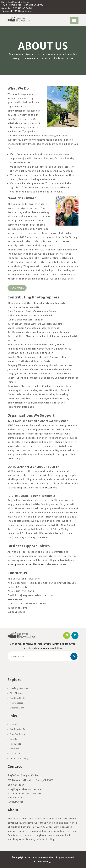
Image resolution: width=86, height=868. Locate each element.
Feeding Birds (17, 698)
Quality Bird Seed (19, 688)
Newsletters (16, 703)
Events (13, 739)
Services (14, 749)
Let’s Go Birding (19, 758)
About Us (15, 753)
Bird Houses (16, 693)
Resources (15, 744)
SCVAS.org (51, 488)
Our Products (17, 734)
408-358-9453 (16, 785)
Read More (17, 288)
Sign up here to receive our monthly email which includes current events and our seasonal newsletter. (43, 646)
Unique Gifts (17, 708)
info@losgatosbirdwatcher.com (24, 789)
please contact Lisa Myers (31, 564)
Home (13, 724)
